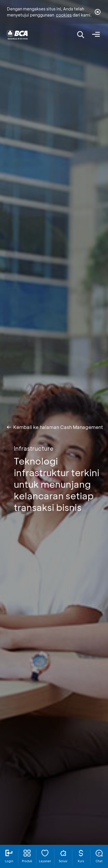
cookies (64, 15)
